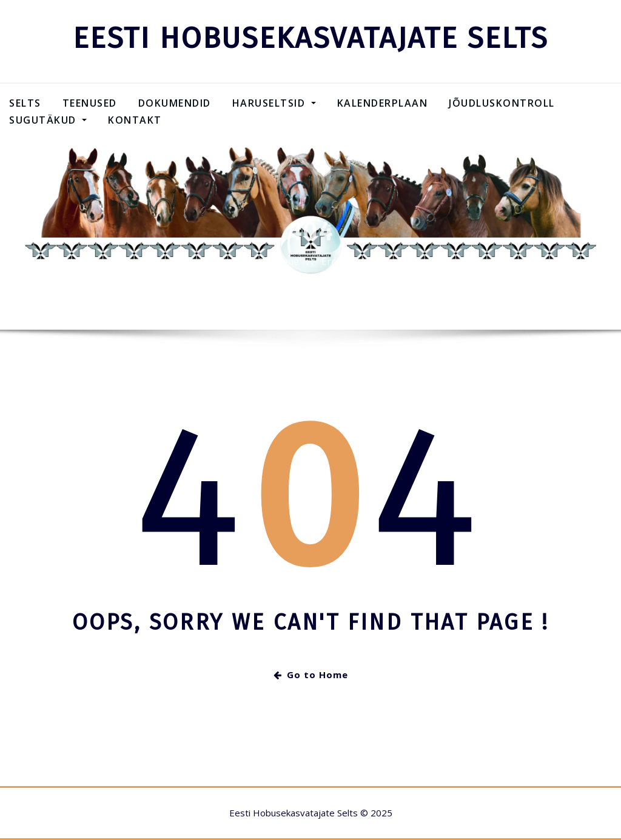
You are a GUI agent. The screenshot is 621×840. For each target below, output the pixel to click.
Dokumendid (175, 103)
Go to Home (311, 675)
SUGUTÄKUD (48, 120)
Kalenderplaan (383, 103)
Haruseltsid (274, 103)
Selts (25, 103)
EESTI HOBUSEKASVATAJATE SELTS (310, 38)
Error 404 (343, 268)
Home (285, 268)
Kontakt (135, 120)
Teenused (90, 103)
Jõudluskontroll (502, 103)
